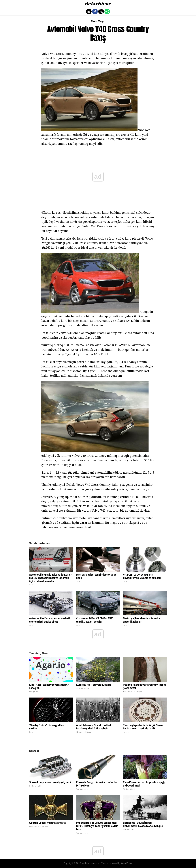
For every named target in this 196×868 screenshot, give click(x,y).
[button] (31, 4)
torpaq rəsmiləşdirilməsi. (88, 139)
